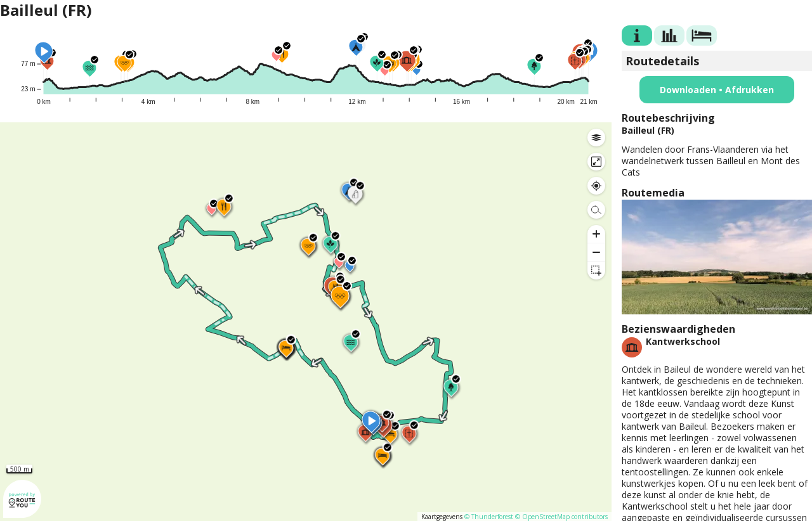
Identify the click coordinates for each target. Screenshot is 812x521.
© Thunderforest (489, 517)
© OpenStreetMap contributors (561, 517)
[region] (306, 322)
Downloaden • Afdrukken (717, 90)
